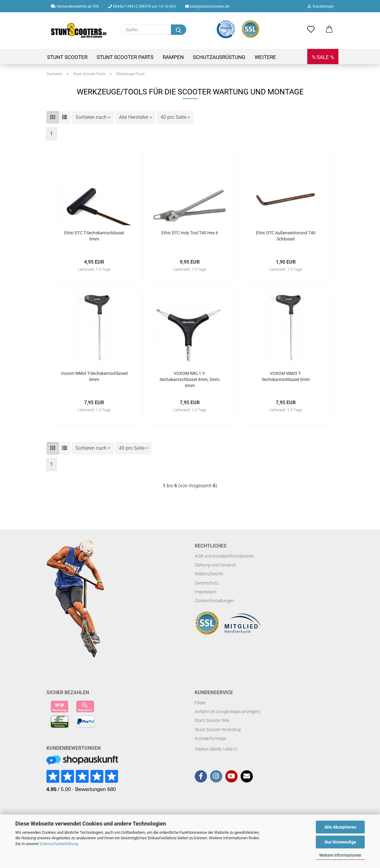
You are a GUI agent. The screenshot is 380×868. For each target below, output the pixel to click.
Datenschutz (207, 583)
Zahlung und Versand (215, 565)
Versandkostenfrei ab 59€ (75, 6)
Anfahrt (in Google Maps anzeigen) (228, 712)
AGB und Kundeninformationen (224, 556)
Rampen (173, 57)
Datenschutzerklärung (59, 844)
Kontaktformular (211, 738)
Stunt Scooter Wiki (212, 720)
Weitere (265, 57)
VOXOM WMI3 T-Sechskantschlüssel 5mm (286, 376)
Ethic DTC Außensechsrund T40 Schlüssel (286, 236)
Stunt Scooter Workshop (218, 730)
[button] (329, 30)
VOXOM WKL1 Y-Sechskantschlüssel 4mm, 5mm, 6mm (190, 379)
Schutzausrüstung (219, 57)
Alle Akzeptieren (340, 827)
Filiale (200, 703)
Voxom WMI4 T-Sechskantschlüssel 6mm (94, 376)
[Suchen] (179, 30)
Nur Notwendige (340, 842)
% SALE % (323, 57)
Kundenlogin (321, 6)
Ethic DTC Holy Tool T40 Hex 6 (190, 233)
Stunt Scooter (67, 57)
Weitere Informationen (340, 855)
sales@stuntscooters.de (207, 6)
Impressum (205, 592)
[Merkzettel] (311, 30)
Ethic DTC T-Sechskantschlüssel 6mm (94, 236)
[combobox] (93, 117)
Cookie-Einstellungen (214, 601)
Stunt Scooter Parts (125, 57)
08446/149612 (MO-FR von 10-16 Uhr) (142, 6)
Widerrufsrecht (209, 574)
